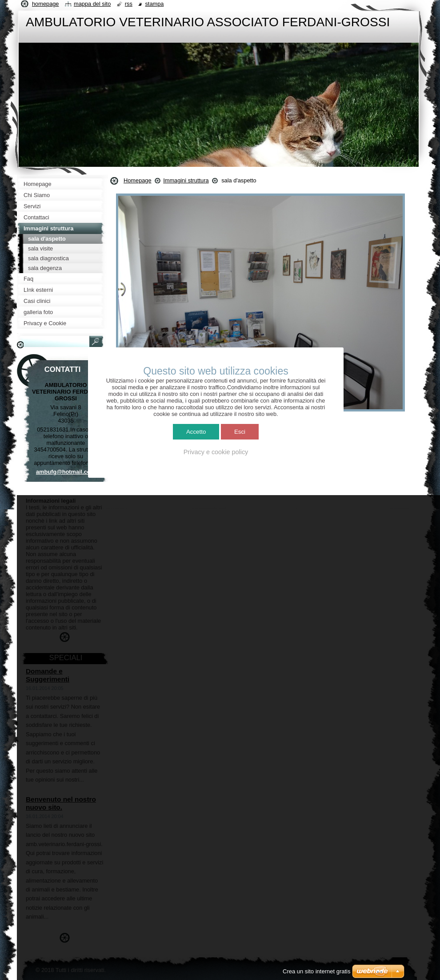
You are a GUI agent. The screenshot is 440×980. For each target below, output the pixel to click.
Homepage (138, 180)
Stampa (154, 4)
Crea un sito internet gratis (316, 971)
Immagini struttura (186, 180)
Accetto (196, 432)
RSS (129, 4)
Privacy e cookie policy (216, 452)
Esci (240, 432)
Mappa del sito (92, 4)
